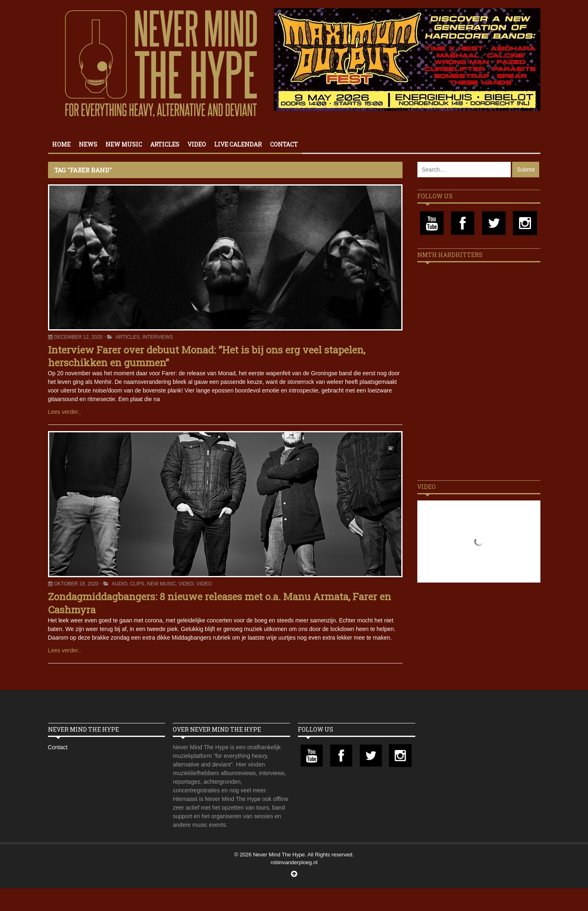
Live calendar (238, 144)
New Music (124, 144)
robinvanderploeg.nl (294, 862)
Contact (284, 144)
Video (197, 144)
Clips (137, 584)
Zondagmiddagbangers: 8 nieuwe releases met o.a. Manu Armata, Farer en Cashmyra (220, 603)
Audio (119, 584)
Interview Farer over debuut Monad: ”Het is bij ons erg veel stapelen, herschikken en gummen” (207, 356)
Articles (165, 144)
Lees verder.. (65, 412)
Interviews (158, 337)
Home (61, 144)
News (88, 144)
